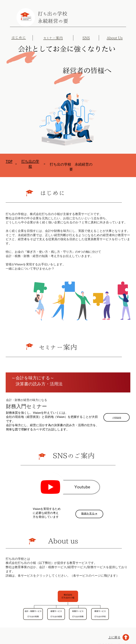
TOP (9, 161)
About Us (115, 38)
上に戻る (114, 637)
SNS (86, 38)
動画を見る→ (89, 514)
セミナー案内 (53, 38)
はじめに (19, 37)
